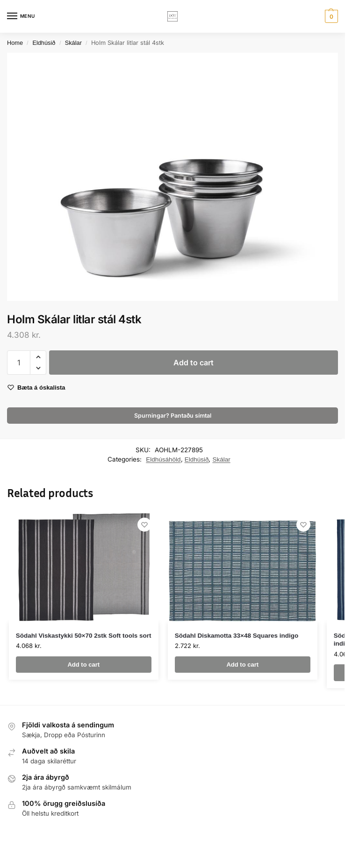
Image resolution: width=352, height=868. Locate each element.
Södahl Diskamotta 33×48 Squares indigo (237, 636)
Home (15, 43)
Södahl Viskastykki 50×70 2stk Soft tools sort (84, 636)
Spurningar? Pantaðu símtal (173, 416)
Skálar (73, 43)
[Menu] (21, 16)
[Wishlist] (144, 525)
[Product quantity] (19, 363)
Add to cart (194, 363)
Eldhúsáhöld (163, 459)
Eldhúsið (44, 43)
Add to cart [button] (83, 665)
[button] (330, 16)
